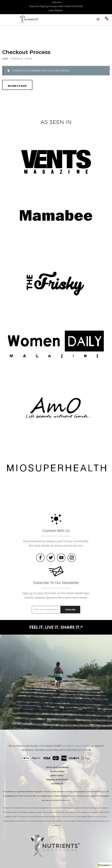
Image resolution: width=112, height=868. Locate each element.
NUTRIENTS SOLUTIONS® (76, 746)
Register (59, 10)
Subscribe (70, 610)
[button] (105, 865)
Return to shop (17, 86)
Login (51, 10)
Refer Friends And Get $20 (71, 6)
